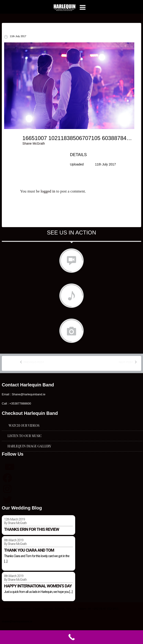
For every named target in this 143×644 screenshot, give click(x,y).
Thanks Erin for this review (32, 529)
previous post (34, 362)
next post (126, 362)
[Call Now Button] (71, 637)
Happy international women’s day (38, 586)
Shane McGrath (34, 143)
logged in (48, 191)
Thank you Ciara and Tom (29, 550)
